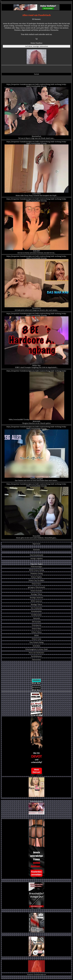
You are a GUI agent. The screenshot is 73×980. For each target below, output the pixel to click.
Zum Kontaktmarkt (37, 555)
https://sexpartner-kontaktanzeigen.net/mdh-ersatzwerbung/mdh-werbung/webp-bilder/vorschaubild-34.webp (36, 226)
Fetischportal (36, 625)
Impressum (36, 544)
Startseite (36, 550)
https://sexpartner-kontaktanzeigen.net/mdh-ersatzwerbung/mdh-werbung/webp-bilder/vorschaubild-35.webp (36, 340)
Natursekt (37, 618)
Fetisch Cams (36, 639)
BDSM (36, 635)
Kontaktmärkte (37, 611)
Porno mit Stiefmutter (36, 653)
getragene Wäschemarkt (37, 587)
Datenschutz (36, 660)
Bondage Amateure (37, 598)
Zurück (37, 74)
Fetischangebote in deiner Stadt (36, 649)
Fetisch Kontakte (36, 591)
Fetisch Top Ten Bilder (37, 580)
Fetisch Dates (36, 584)
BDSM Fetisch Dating (36, 570)
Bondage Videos (37, 594)
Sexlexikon (36, 646)
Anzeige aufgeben (36, 558)
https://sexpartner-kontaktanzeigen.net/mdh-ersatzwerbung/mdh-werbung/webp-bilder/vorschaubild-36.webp (36, 111)
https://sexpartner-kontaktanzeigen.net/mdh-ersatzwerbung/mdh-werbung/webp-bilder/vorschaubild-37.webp (36, 169)
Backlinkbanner (36, 656)
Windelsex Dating (37, 573)
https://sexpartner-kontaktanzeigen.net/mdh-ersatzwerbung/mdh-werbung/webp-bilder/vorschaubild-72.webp (36, 397)
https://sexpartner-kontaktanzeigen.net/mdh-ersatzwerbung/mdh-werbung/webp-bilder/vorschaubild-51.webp (36, 454)
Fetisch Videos (36, 632)
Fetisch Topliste (36, 577)
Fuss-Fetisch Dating (37, 642)
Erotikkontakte (36, 615)
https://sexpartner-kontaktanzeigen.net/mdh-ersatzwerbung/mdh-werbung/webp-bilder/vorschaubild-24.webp (36, 511)
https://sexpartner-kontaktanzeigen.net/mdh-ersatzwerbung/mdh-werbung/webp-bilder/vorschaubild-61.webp (36, 283)
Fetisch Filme (36, 629)
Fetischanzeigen (36, 567)
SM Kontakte (36, 622)
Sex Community (36, 608)
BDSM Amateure (37, 601)
